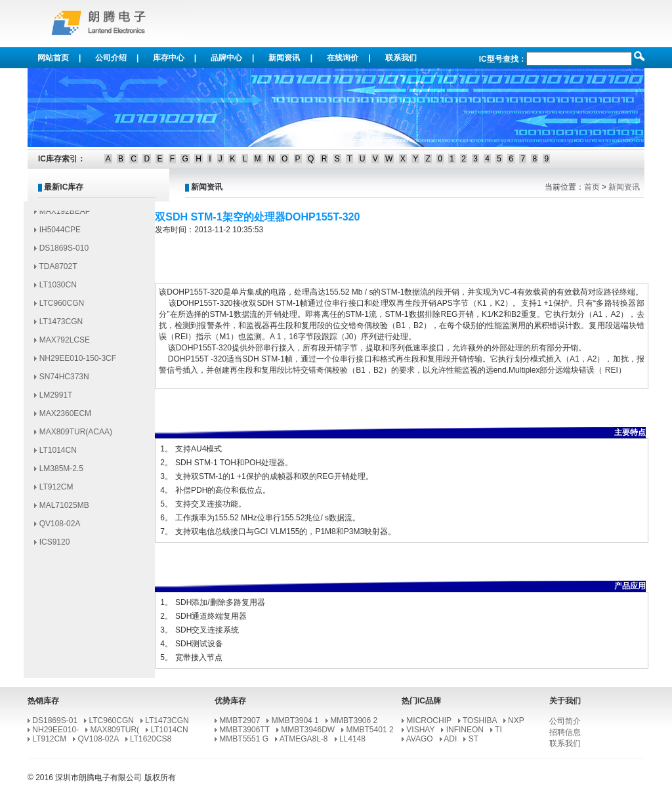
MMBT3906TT (244, 730)
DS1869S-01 (55, 720)
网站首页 (53, 58)
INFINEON (465, 730)
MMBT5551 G (244, 739)
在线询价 (343, 58)
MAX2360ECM (65, 417)
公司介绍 (111, 58)
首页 (592, 187)
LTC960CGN (62, 306)
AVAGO (420, 739)
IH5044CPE (60, 233)
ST (473, 739)
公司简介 (565, 721)
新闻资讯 (284, 58)
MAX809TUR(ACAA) (76, 435)
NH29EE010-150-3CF (78, 362)
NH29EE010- (55, 730)
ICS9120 (55, 545)
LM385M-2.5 (61, 472)
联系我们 (401, 58)
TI (498, 730)
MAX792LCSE (65, 343)
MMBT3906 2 (354, 720)
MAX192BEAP (65, 215)
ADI (450, 739)
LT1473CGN (61, 325)
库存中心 (169, 58)
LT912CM (56, 490)
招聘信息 (565, 732)
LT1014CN (58, 453)
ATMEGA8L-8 (304, 739)
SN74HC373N (64, 380)
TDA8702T (58, 270)
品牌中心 (226, 58)
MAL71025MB (64, 509)
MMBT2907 (240, 720)
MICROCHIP (429, 720)
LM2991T (56, 398)
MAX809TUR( (115, 730)
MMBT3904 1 (295, 720)
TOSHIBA (480, 720)
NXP (516, 720)
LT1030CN (58, 288)
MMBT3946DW (308, 730)
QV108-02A (60, 527)
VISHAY (420, 730)
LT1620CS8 (151, 739)
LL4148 (352, 739)
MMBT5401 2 (370, 730)
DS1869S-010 (64, 251)
